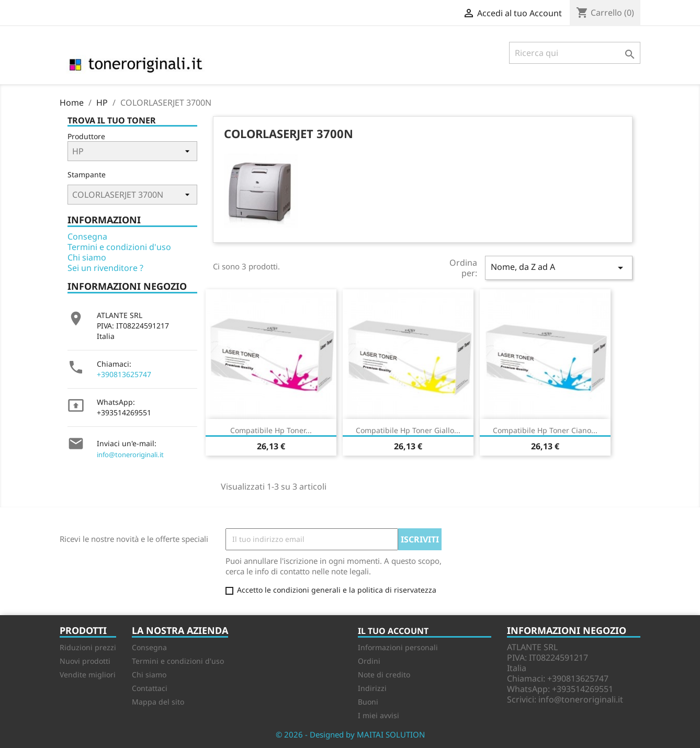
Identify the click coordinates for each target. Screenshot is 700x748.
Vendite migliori (88, 675)
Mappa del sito (158, 702)
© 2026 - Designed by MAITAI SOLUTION (350, 734)
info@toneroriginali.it (130, 455)
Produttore (86, 136)
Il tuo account (393, 631)
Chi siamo (87, 257)
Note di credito (384, 675)
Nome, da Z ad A (559, 268)
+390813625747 (124, 374)
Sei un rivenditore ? (105, 268)
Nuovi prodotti (85, 661)
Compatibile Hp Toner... (271, 430)
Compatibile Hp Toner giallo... (408, 430)
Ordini (369, 661)
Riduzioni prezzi (88, 647)
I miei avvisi (379, 715)
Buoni (368, 702)
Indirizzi (372, 688)
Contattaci (150, 688)
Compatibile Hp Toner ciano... (545, 430)
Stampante (87, 174)
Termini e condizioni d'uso (119, 247)
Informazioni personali (398, 647)
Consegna (87, 236)
